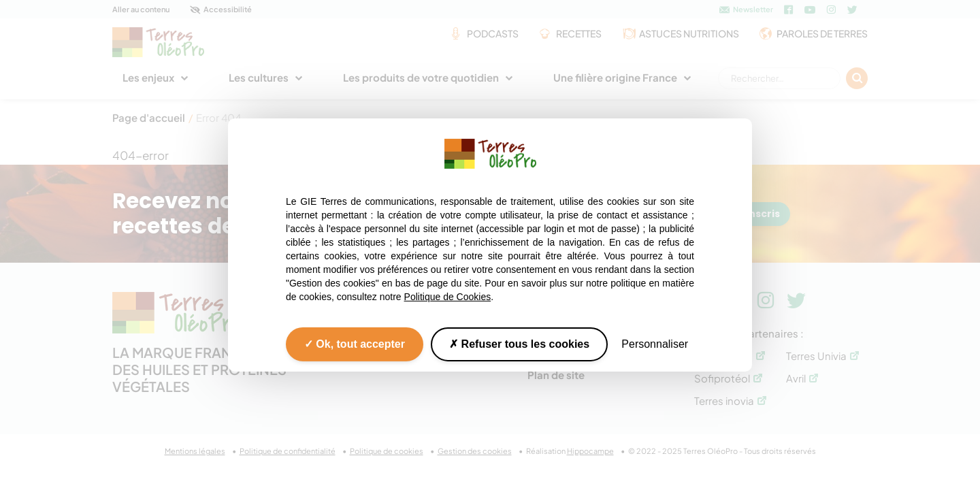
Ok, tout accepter (355, 344)
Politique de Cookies (448, 297)
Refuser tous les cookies (519, 344)
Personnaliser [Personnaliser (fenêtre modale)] (655, 344)
